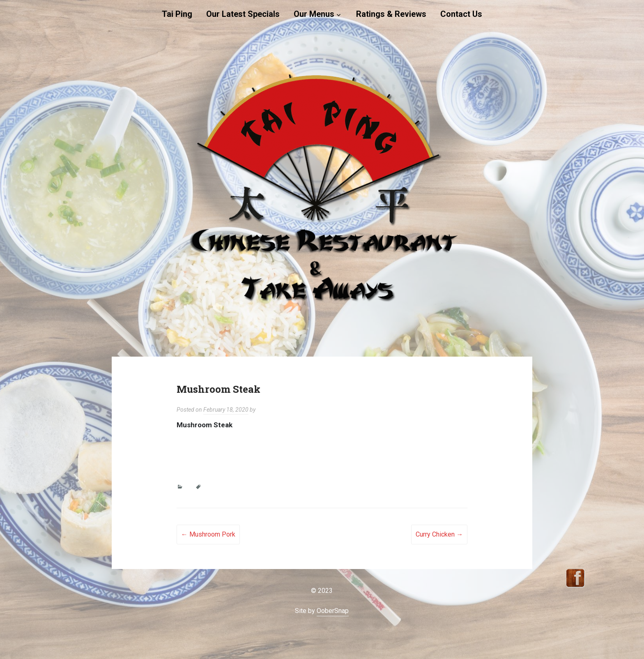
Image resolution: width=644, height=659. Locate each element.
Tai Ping (177, 14)
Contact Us (461, 14)
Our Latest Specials (243, 14)
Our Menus (314, 14)
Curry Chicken (439, 534)
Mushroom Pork (208, 534)
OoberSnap (333, 611)
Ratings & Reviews (391, 14)
